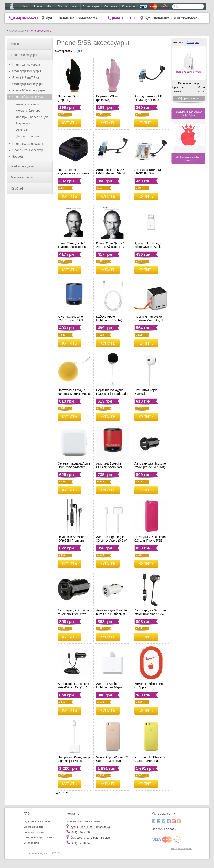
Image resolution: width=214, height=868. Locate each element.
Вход (174, 848)
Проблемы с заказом (34, 832)
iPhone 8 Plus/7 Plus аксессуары (26, 78)
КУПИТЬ (70, 123)
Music (15, 44)
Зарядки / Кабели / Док (32, 117)
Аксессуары (91, 6)
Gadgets (18, 156)
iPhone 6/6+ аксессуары (28, 90)
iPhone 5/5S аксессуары (29, 97)
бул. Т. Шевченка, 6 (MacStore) (71, 18)
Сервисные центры (33, 827)
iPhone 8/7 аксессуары (27, 84)
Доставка (110, 6)
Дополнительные (28, 136)
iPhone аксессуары (39, 31)
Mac (75, 6)
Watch (63, 6)
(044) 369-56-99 (25, 18)
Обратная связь (32, 843)
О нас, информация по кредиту (39, 838)
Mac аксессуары (22, 177)
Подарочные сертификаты (37, 822)
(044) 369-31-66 (124, 18)
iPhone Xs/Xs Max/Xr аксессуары (26, 65)
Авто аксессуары (28, 104)
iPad (50, 6)
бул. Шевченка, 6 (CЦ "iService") (172, 18)
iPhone (38, 6)
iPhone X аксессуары (26, 71)
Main (25, 6)
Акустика (22, 130)
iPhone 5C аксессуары (27, 144)
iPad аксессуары (22, 166)
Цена (80, 51)
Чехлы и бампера (28, 111)
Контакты (128, 6)
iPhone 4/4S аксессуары (29, 150)
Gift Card (17, 189)
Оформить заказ (189, 98)
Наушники (23, 123)
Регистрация (185, 848)
